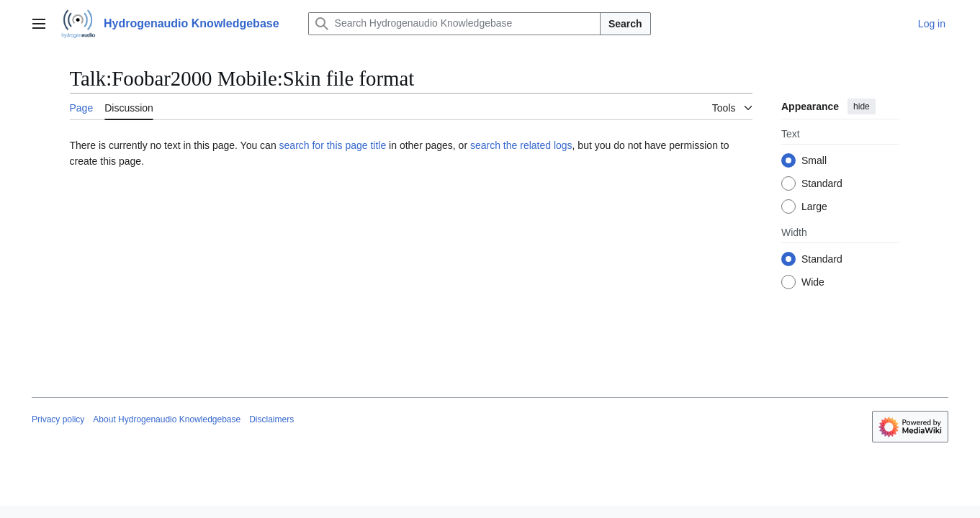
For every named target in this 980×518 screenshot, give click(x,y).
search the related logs (521, 145)
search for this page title (333, 145)
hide (862, 106)
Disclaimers (271, 419)
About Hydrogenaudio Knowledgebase (167, 419)
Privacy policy (58, 419)
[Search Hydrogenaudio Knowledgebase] (454, 24)
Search (625, 24)
